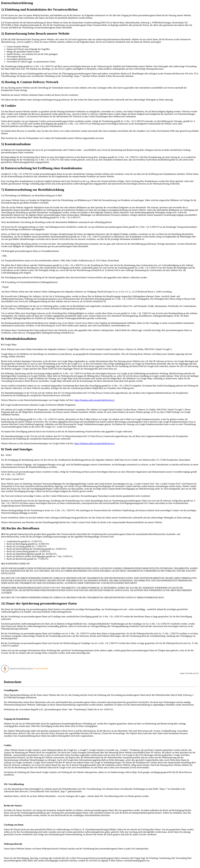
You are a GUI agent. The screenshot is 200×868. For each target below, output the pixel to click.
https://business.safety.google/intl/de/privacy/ (95, 400)
